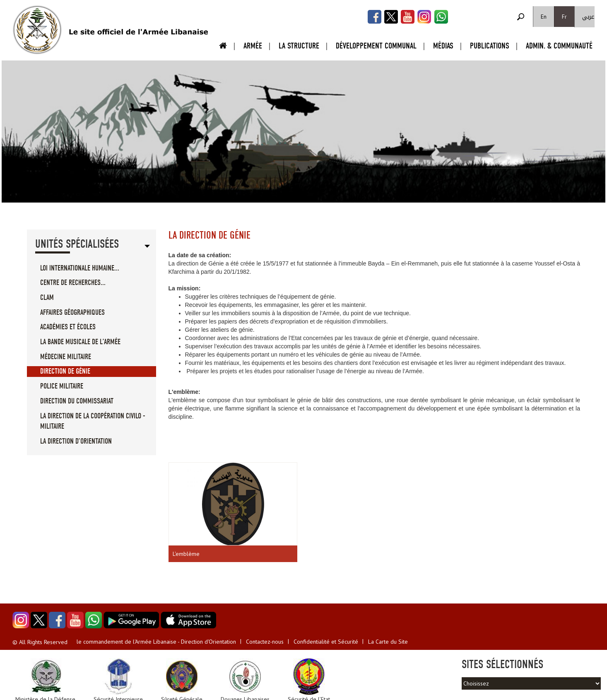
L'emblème (186, 554)
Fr (564, 17)
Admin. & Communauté (559, 46)
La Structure (299, 46)
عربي (588, 17)
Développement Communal (376, 46)
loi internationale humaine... (80, 268)
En (544, 17)
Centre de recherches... (73, 283)
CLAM (47, 298)
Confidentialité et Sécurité (326, 642)
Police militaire (62, 386)
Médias (443, 46)
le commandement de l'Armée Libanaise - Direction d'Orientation (156, 642)
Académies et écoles (68, 327)
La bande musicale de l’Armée (80, 342)
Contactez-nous (265, 642)
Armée (253, 46)
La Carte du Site (388, 642)
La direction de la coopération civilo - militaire (93, 421)
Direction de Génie (65, 371)
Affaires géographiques (72, 313)
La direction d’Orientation (76, 441)
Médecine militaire (66, 357)
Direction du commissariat (77, 401)
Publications (490, 46)
